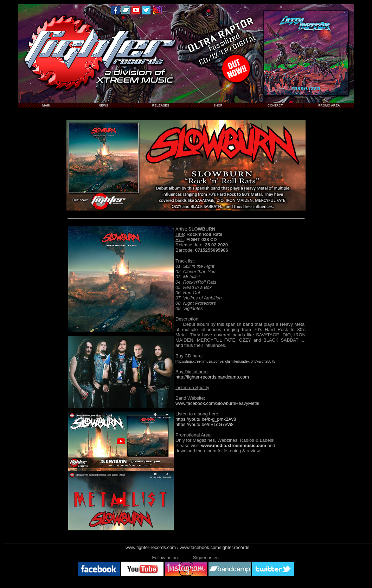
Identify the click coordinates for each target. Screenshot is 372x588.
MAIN (46, 105)
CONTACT (275, 105)
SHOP (218, 105)
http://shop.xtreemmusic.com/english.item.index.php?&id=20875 (225, 361)
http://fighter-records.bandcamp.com (212, 377)
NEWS (104, 105)
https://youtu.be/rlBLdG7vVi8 (204, 424)
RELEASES (161, 105)
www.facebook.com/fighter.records (214, 547)
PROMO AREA (329, 105)
